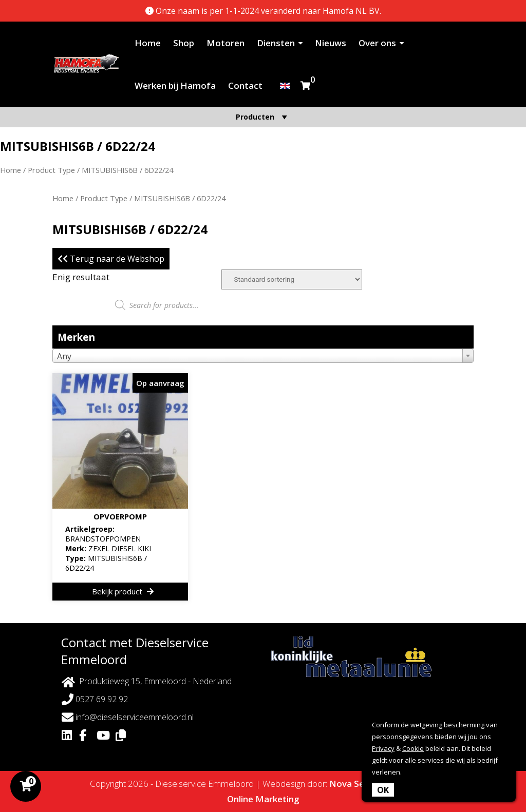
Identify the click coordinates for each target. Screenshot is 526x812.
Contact (245, 85)
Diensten (276, 43)
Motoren (226, 43)
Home (148, 43)
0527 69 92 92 (95, 699)
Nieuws (331, 43)
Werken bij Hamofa (175, 85)
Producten (263, 117)
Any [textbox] (64, 356)
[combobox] (263, 356)
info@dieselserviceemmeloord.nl (128, 717)
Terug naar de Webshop (111, 259)
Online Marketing (263, 799)
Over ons (377, 43)
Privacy (383, 748)
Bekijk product (123, 591)
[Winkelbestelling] (292, 279)
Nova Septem (358, 784)
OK (383, 790)
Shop (184, 43)
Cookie (413, 748)
